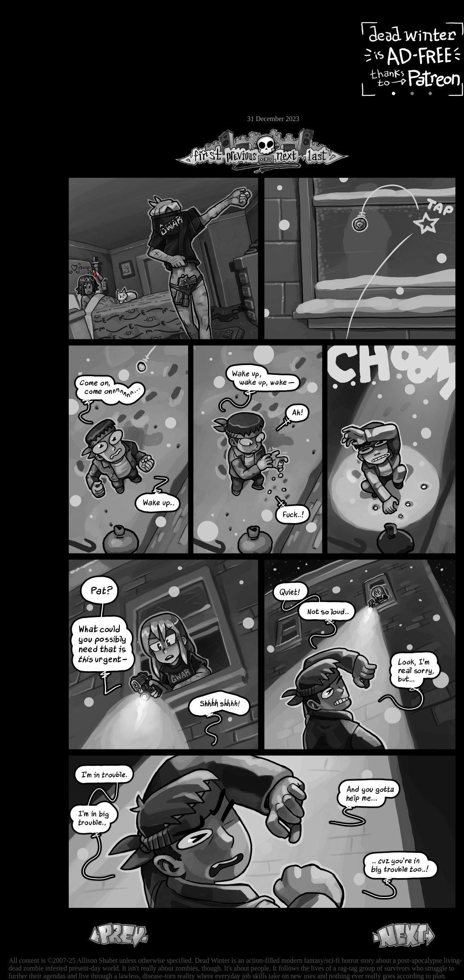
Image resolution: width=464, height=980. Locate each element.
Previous (245, 151)
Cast (32, 76)
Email (32, 118)
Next (284, 151)
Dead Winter (64, 27)
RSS (32, 134)
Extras (32, 91)
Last (325, 151)
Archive (32, 62)
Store (32, 104)
